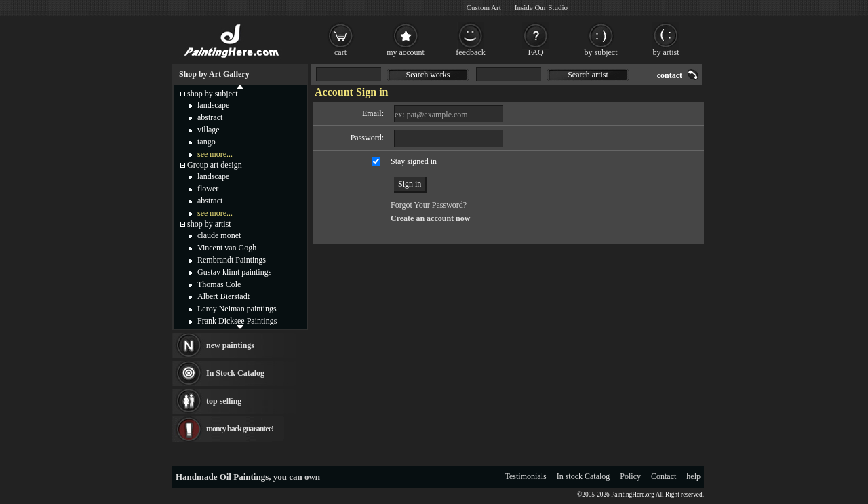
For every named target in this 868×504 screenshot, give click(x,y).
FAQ (535, 52)
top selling (224, 401)
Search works (428, 75)
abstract (210, 117)
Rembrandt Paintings (232, 260)
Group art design (215, 165)
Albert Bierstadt (223, 296)
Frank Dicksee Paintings (237, 321)
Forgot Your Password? (429, 205)
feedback (470, 52)
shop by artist (209, 224)
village (209, 130)
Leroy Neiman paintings (237, 309)
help (693, 476)
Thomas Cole (219, 284)
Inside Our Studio (541, 7)
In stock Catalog (584, 476)
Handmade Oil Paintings (222, 477)
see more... (215, 154)
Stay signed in (414, 161)
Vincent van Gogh (227, 248)
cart (340, 52)
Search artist (588, 75)
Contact (664, 476)
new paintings (230, 345)
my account (406, 52)
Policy (630, 476)
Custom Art (484, 7)
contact (670, 75)
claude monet (219, 235)
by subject (601, 52)
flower (208, 189)
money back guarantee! (240, 429)
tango (206, 142)
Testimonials (526, 476)
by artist (666, 52)
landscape (213, 105)
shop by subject (213, 94)
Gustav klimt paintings (234, 272)
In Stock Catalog (235, 373)
